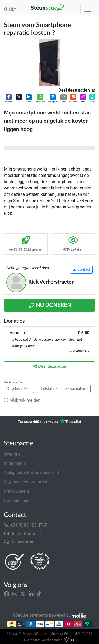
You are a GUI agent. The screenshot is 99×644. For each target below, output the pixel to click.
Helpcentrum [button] (19, 542)
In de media (15, 463)
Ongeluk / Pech (19, 389)
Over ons (12, 454)
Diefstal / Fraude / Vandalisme (64, 389)
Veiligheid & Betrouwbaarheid (31, 473)
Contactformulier (23, 534)
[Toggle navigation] (88, 9)
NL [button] (11, 9)
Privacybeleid (16, 491)
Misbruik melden (22, 400)
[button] (9, 99)
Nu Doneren (50, 306)
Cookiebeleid (16, 500)
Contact (81, 269)
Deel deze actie (50, 366)
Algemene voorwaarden (26, 482)
